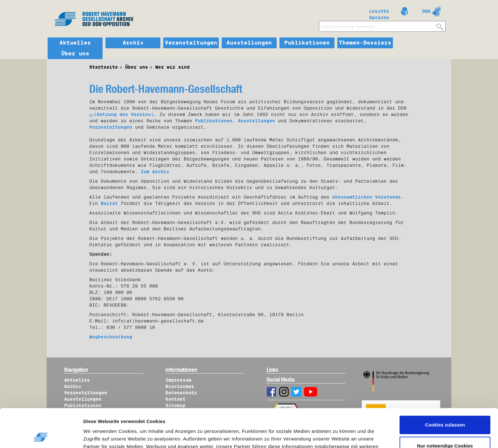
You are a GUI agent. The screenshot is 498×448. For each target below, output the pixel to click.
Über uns (75, 54)
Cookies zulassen (445, 389)
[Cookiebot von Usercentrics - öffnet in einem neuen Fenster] (41, 436)
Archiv (133, 43)
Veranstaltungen (191, 43)
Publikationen (307, 43)
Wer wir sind (172, 67)
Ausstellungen (249, 43)
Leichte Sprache (379, 13)
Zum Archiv (155, 172)
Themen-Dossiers (365, 43)
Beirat (109, 203)
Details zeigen (106, 436)
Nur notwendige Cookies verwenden (445, 413)
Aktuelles (75, 43)
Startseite (104, 67)
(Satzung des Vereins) (121, 114)
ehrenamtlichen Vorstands (367, 197)
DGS (426, 11)
